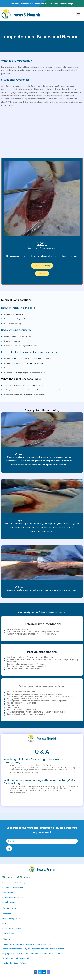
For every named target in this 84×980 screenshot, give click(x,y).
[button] (78, 14)
